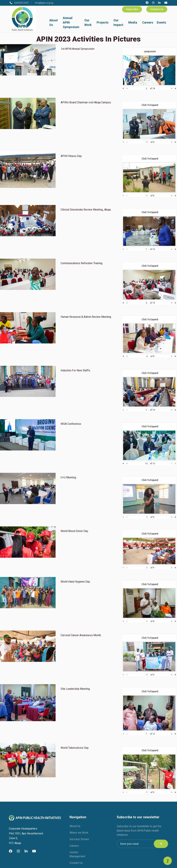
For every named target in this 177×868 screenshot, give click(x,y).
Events (161, 22)
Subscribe (132, 9)
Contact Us (157, 9)
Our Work (88, 23)
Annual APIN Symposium (71, 22)
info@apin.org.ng (44, 3)
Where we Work (79, 833)
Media (133, 22)
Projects (103, 22)
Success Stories (79, 839)
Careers (148, 22)
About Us (54, 23)
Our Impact (118, 23)
